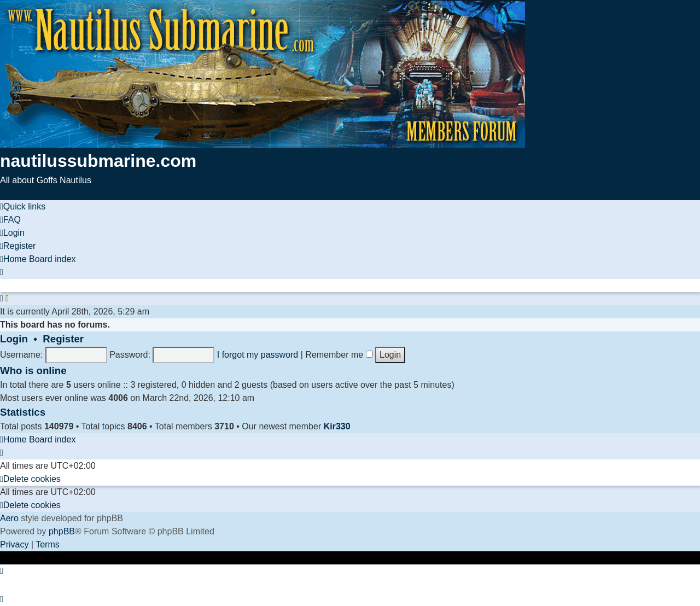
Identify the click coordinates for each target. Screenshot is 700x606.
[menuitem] (10, 220)
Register (63, 339)
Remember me (339, 355)
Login (14, 339)
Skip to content (29, 193)
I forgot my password (258, 355)
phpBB (62, 531)
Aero (9, 518)
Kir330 (337, 426)
